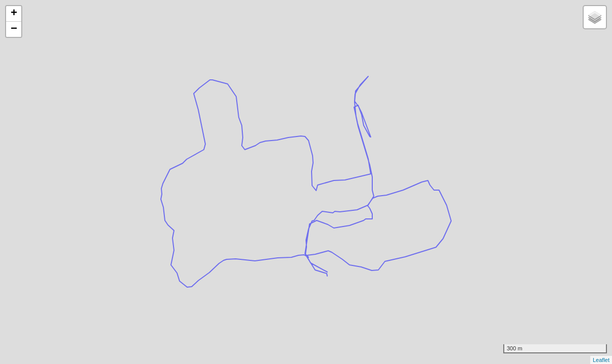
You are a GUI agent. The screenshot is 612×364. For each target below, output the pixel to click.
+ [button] (14, 14)
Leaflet (601, 360)
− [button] (14, 29)
